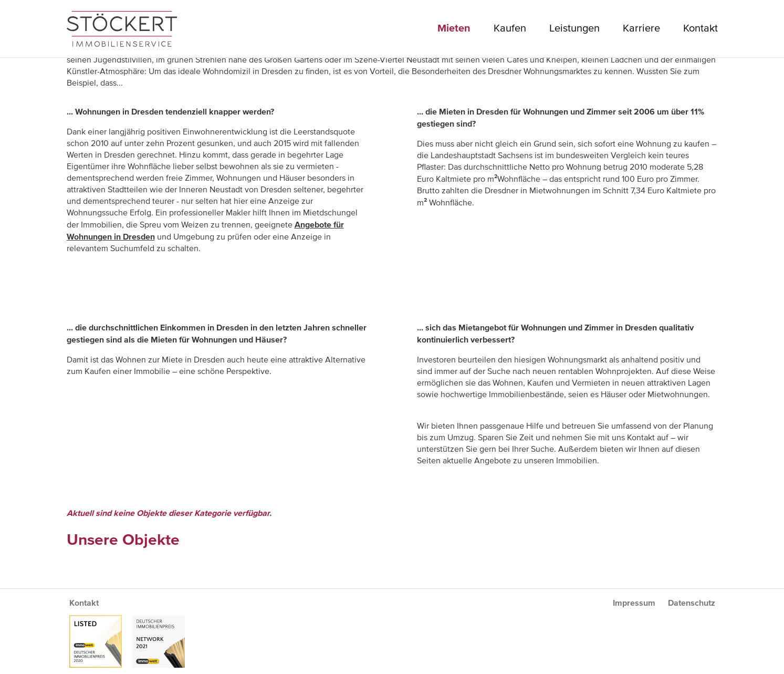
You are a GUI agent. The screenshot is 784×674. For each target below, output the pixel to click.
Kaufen (510, 29)
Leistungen (574, 29)
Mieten (454, 28)
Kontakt (701, 29)
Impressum (634, 603)
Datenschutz (692, 603)
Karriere (641, 29)
